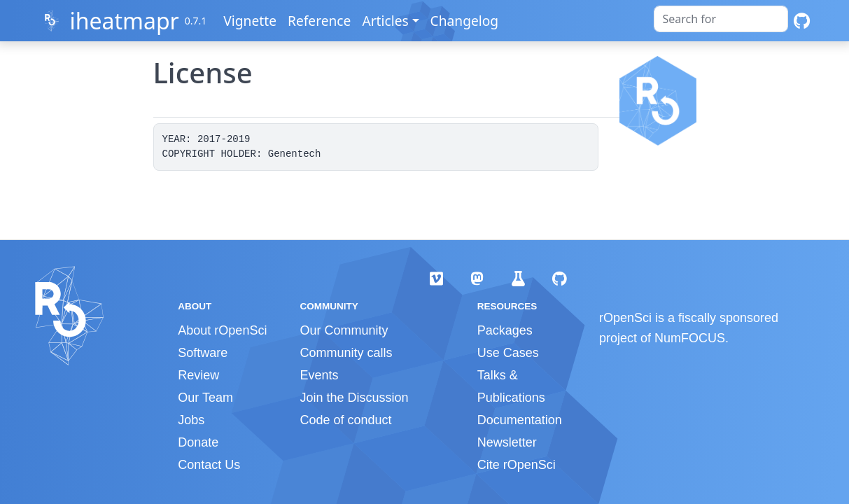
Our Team (205, 398)
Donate (198, 442)
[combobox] (721, 19)
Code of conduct (345, 420)
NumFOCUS (690, 338)
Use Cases (508, 353)
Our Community (344, 330)
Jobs (191, 420)
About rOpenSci (222, 330)
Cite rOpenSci (517, 465)
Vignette (250, 21)
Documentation (520, 420)
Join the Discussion (354, 398)
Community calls (346, 353)
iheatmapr (124, 21)
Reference (319, 21)
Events (319, 375)
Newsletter (507, 442)
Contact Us (209, 465)
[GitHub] (802, 21)
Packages (505, 330)
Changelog (465, 21)
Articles (385, 21)
